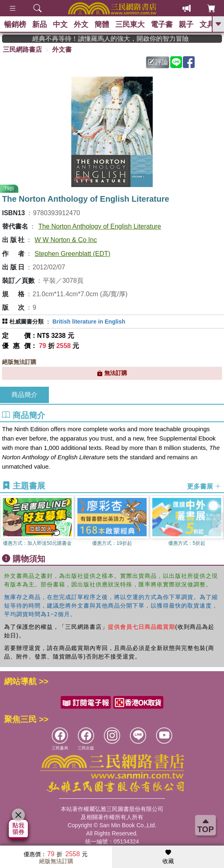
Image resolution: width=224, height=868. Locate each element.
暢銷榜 (15, 24)
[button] (218, 522)
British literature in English (89, 322)
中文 (60, 24)
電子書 (162, 24)
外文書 (62, 50)
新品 (40, 24)
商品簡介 (24, 395)
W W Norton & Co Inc (66, 240)
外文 (81, 24)
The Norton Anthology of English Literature (100, 226)
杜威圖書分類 (26, 322)
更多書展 (204, 486)
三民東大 (130, 24)
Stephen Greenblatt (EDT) (72, 254)
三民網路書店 (22, 50)
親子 (186, 24)
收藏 (168, 857)
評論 (158, 62)
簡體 (102, 24)
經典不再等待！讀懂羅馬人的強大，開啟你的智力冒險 (122, 39)
